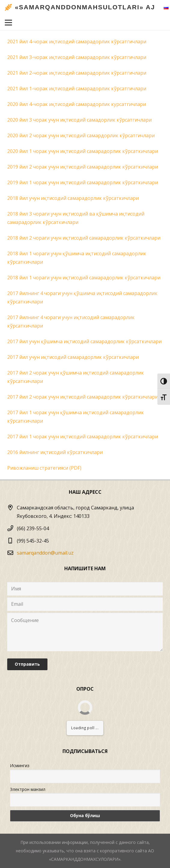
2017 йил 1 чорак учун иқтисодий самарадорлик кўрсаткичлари (83, 437)
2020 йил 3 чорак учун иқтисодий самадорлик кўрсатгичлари (79, 120)
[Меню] (8, 23)
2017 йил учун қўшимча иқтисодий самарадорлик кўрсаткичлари (84, 341)
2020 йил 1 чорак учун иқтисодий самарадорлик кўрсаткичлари (83, 151)
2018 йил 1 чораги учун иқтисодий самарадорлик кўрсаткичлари (84, 278)
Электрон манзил (28, 789)
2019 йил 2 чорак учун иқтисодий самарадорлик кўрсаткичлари (83, 167)
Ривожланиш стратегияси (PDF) (44, 468)
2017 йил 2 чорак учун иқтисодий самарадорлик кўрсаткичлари (83, 397)
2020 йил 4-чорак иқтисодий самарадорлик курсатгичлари (77, 104)
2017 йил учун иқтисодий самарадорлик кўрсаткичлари (73, 357)
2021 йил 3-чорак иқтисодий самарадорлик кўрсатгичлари (77, 57)
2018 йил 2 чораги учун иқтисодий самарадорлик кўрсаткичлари (84, 238)
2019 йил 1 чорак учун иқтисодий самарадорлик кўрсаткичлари (83, 182)
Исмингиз (20, 765)
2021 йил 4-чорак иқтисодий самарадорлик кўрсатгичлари (77, 42)
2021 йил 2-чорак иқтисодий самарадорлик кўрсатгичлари (77, 73)
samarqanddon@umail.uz (45, 553)
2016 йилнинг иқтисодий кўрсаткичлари (55, 452)
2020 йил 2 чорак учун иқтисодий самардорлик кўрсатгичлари (81, 135)
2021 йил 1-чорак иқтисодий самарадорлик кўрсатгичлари (77, 89)
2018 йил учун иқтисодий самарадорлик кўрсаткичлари (73, 198)
